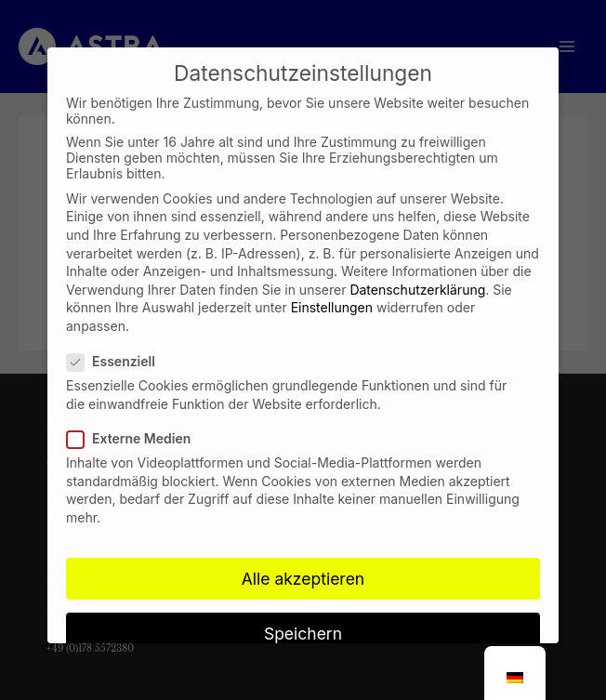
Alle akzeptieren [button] (303, 563)
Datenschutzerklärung (417, 274)
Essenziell (117, 346)
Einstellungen (332, 292)
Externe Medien (134, 423)
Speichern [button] (303, 618)
